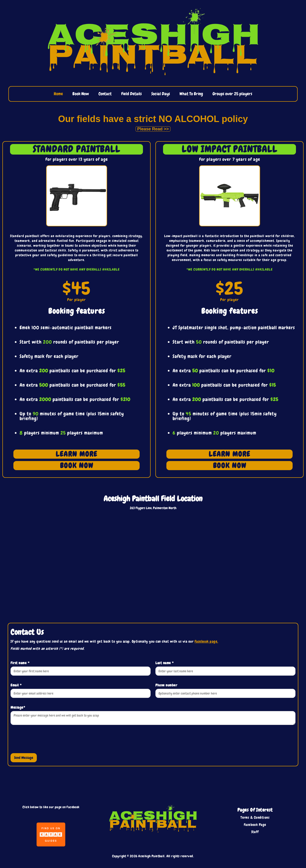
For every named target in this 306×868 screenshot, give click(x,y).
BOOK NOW (77, 466)
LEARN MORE (76, 454)
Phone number (166, 685)
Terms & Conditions (255, 818)
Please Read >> (153, 129)
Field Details (131, 94)
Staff (255, 832)
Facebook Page (255, 825)
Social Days (161, 94)
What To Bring (191, 94)
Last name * (165, 663)
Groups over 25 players (232, 94)
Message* (18, 707)
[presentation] (47, 740)
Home (58, 94)
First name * (20, 663)
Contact (105, 94)
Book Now (81, 94)
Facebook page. (206, 641)
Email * (16, 685)
